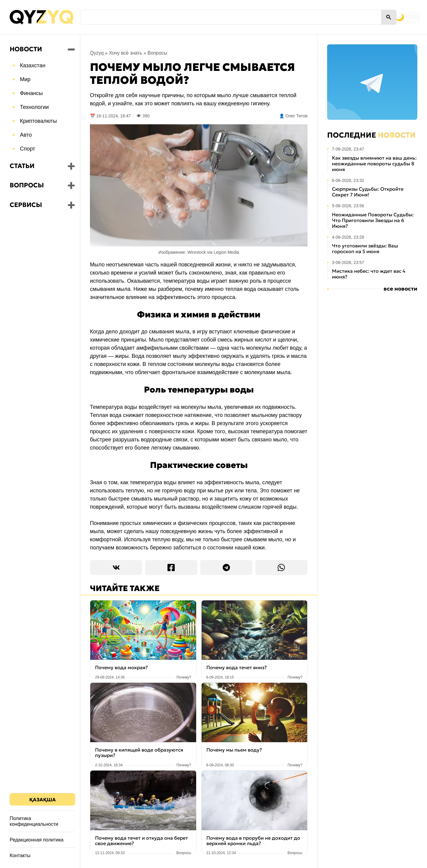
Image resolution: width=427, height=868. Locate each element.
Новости (26, 49)
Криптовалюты (38, 121)
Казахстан (33, 65)
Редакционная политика (37, 840)
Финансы (31, 93)
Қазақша (43, 800)
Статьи (22, 166)
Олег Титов (296, 116)
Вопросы (27, 185)
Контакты (20, 855)
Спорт (28, 149)
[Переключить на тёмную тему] (372, 17)
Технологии (34, 107)
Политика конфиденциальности (34, 821)
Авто (26, 135)
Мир (25, 79)
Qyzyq (97, 53)
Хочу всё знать (126, 53)
